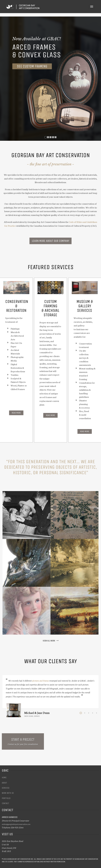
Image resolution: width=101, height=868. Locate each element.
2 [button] (85, 713)
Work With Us (8, 793)
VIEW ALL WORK (51, 641)
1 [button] (81, 713)
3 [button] (89, 713)
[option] (50, 696)
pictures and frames (41, 680)
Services (6, 788)
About (4, 783)
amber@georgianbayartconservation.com (16, 824)
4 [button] (93, 713)
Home (4, 778)
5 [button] (97, 713)
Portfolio (6, 798)
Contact (5, 803)
